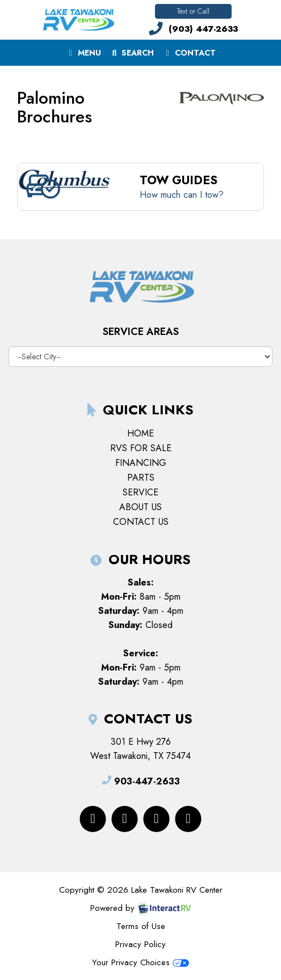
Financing (141, 463)
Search (132, 55)
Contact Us (141, 522)
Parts (141, 478)
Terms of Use (141, 926)
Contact (189, 55)
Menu (85, 55)
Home (140, 433)
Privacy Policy (140, 944)
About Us (140, 507)
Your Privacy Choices (140, 962)
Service (140, 492)
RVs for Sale (141, 448)
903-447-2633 (141, 781)
